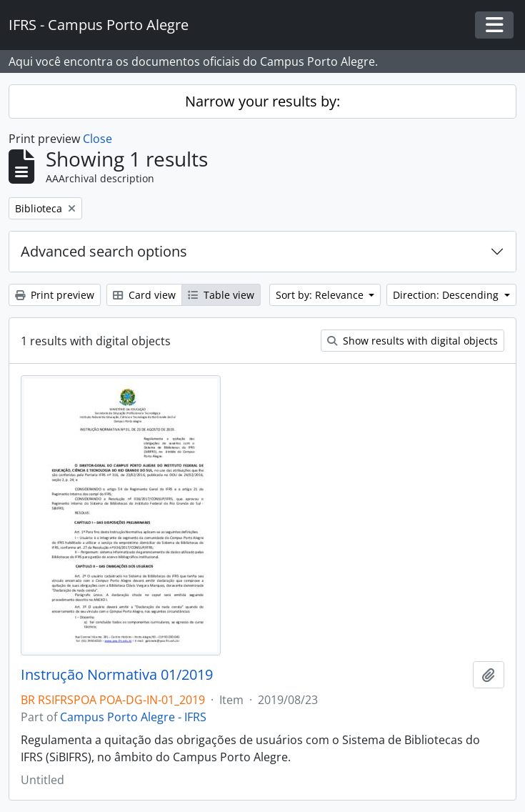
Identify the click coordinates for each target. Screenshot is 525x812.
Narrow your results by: (262, 101)
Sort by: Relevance (321, 295)
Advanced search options (104, 251)
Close (97, 139)
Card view (144, 295)
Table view (221, 295)
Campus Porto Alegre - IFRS (133, 717)
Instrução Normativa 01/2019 (117, 675)
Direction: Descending (447, 295)
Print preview (55, 295)
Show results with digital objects (412, 341)
